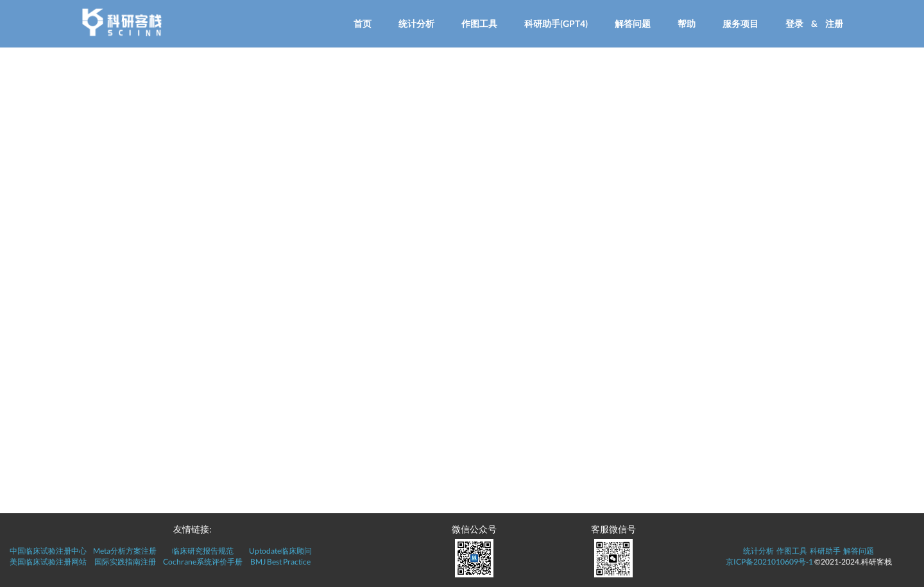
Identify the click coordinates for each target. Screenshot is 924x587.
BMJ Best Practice (280, 562)
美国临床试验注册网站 (48, 562)
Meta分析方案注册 (125, 551)
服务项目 (740, 23)
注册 (834, 23)
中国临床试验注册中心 (48, 551)
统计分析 (416, 23)
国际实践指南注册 (125, 562)
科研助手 (825, 551)
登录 (794, 23)
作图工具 (479, 23)
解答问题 (633, 23)
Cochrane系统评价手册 (203, 562)
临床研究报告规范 (203, 551)
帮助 (687, 23)
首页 (363, 23)
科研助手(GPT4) (556, 23)
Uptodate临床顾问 (280, 551)
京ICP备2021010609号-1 (769, 562)
